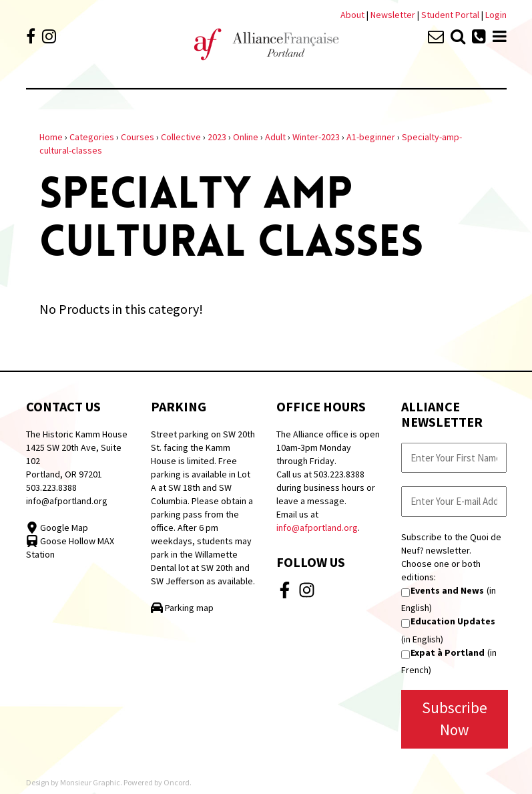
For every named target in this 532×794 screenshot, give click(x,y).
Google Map (57, 528)
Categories (92, 137)
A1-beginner (371, 137)
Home (51, 137)
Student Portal (450, 15)
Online (246, 137)
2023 (217, 137)
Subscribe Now (455, 719)
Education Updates (453, 621)
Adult (275, 137)
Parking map (182, 608)
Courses (138, 137)
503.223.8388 (51, 487)
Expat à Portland (448, 652)
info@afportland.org (67, 501)
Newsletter (394, 15)
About (352, 15)
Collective (181, 137)
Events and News (447, 590)
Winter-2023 (316, 137)
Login (496, 15)
